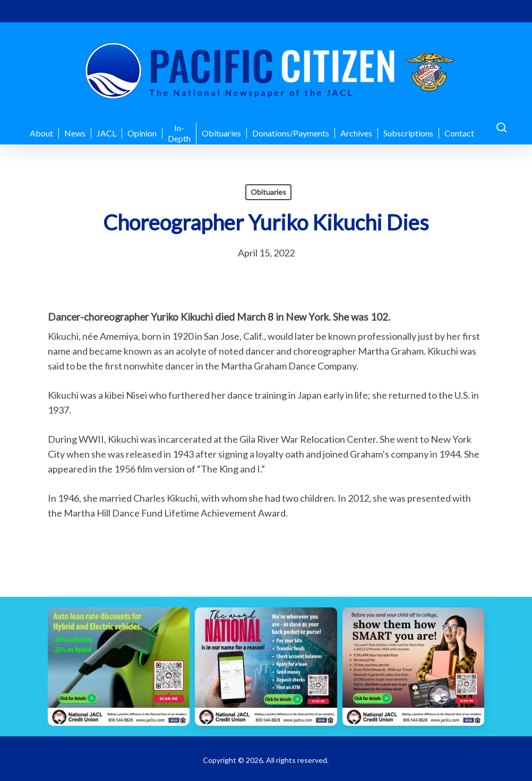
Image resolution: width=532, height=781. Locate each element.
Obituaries (268, 192)
